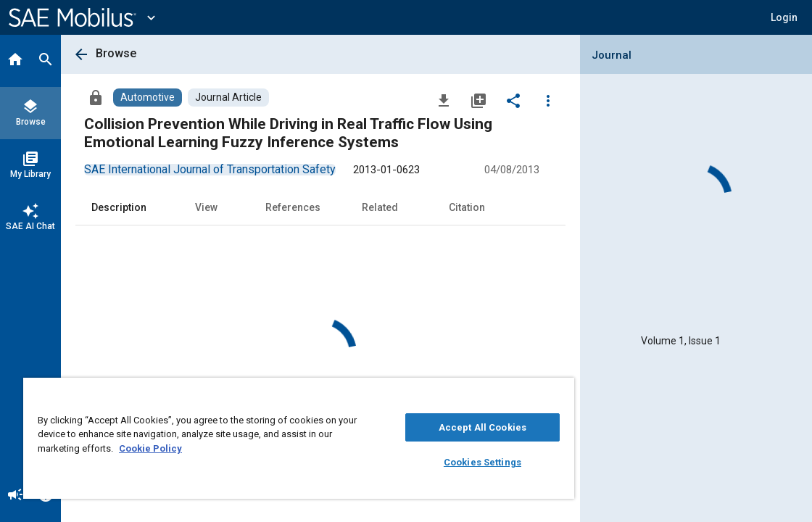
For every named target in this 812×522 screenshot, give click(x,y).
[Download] (444, 100)
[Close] (479, 394)
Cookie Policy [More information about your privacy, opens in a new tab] (252, 448)
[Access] (96, 97)
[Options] (548, 100)
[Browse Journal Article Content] (228, 98)
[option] (210, 169)
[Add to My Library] (478, 100)
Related (380, 207)
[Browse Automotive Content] (148, 98)
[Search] (46, 61)
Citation (467, 207)
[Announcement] (15, 496)
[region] (259, 438)
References (293, 207)
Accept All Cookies (414, 427)
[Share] (513, 100)
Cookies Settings (414, 462)
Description (119, 207)
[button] (784, 17)
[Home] (15, 61)
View (206, 207)
